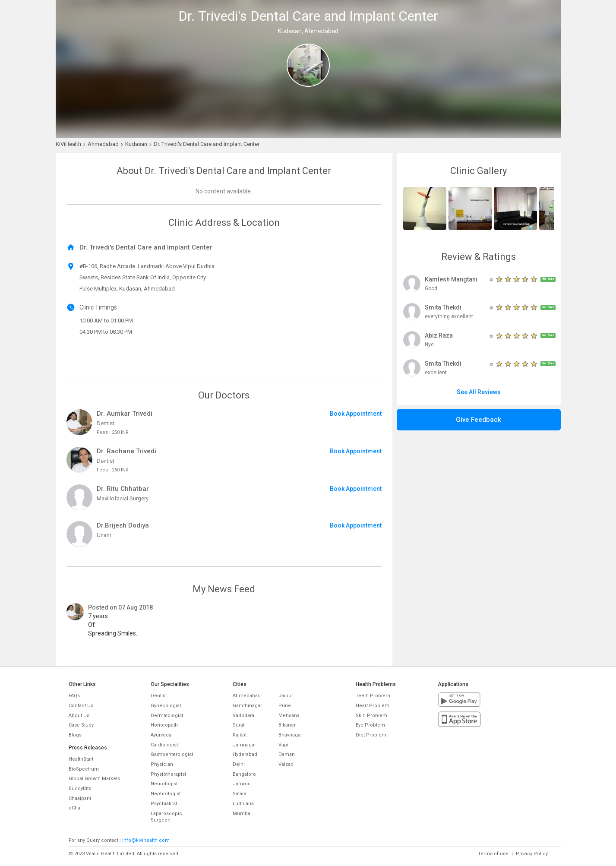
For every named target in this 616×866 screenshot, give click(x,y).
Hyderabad (245, 754)
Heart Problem (373, 706)
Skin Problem (371, 716)
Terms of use (493, 854)
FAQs (74, 696)
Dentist (159, 696)
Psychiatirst (164, 804)
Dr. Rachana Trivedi (126, 451)
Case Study (81, 725)
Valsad (286, 764)
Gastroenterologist (172, 754)
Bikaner (287, 725)
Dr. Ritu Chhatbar (123, 489)
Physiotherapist (168, 774)
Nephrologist (166, 794)
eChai (75, 808)
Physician (162, 764)
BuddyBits (80, 789)
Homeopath (164, 725)
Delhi (239, 764)
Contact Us (81, 706)
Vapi (283, 745)
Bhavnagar (290, 735)
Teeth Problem (373, 696)
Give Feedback (479, 420)
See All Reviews (479, 392)
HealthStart (81, 759)
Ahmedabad (247, 696)
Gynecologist (166, 706)
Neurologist (164, 784)
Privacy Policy (532, 854)
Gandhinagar (247, 706)
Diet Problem (371, 735)
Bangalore (244, 774)
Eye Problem (370, 725)
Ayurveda (161, 735)
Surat (239, 725)
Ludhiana (243, 804)
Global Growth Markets (94, 779)
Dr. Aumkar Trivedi (125, 414)
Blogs (75, 735)
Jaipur (286, 696)
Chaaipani (80, 798)
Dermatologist (167, 716)
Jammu (242, 784)
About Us (79, 716)
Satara (240, 794)
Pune (285, 706)
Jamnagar (244, 745)
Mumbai (242, 814)
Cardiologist (164, 745)
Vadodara (243, 716)
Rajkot (240, 735)
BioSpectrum (84, 769)
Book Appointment (356, 414)
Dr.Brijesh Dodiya (123, 525)
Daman (287, 754)
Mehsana (289, 716)
